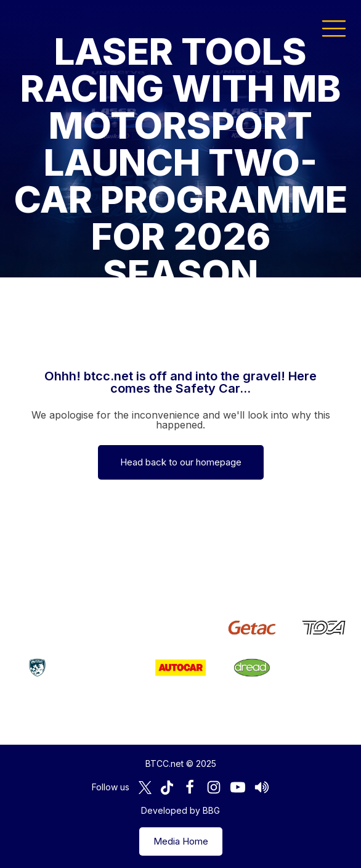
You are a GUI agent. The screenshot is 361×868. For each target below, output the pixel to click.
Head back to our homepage (181, 462)
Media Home (181, 841)
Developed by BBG (180, 810)
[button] (334, 28)
